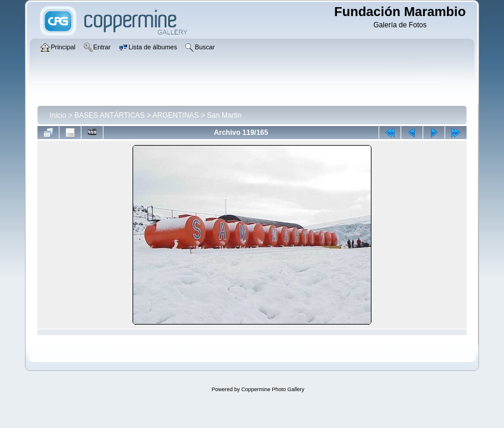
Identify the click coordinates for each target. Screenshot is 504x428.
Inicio (58, 115)
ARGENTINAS (176, 115)
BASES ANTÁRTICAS (109, 115)
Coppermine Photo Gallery (273, 389)
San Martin (224, 115)
